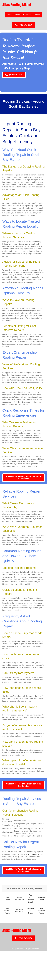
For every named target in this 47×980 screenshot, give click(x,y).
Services (27, 15)
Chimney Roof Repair (31, 911)
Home (9, 15)
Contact (37, 15)
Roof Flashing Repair (7, 911)
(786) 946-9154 (33, 854)
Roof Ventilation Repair (41, 911)
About (17, 15)
